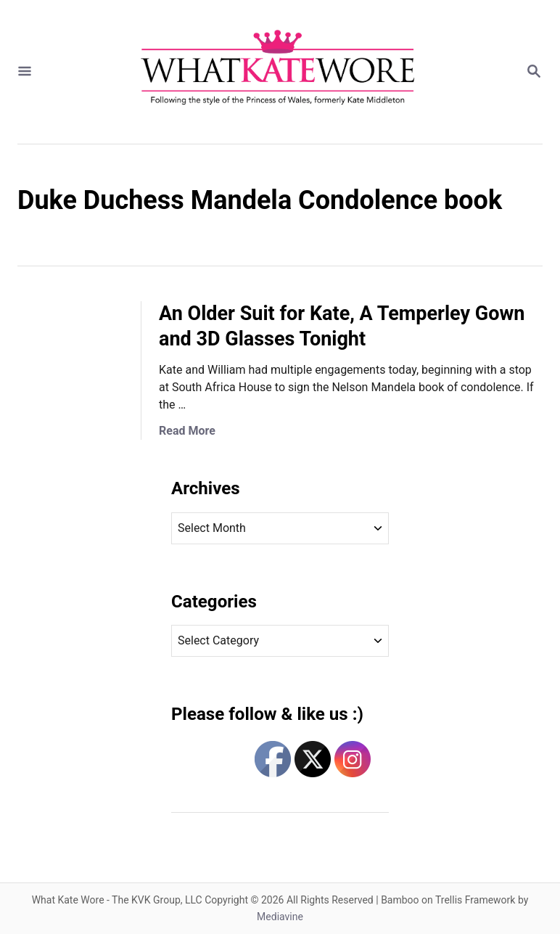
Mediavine (280, 917)
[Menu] (25, 72)
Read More (187, 431)
